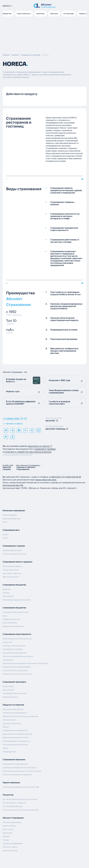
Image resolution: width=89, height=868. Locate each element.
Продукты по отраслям (13, 705)
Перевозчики (8, 660)
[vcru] (38, 430)
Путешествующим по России (14, 554)
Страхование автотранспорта (15, 693)
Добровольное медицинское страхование (20, 768)
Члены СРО (7, 642)
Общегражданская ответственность (17, 639)
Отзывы (6, 840)
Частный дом (8, 596)
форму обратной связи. (46, 480)
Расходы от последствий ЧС (14, 646)
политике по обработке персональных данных (28, 452)
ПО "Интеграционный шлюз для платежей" (20, 799)
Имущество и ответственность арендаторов (20, 716)
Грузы (5, 616)
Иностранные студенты (12, 566)
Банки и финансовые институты (16, 738)
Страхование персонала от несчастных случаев (22, 771)
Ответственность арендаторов (15, 670)
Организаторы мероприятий (14, 653)
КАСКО (6, 535)
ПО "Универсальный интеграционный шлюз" (21, 810)
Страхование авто (11, 530)
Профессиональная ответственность (18, 674)
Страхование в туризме (14, 546)
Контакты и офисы (13, 424)
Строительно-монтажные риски (16, 612)
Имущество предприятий (13, 626)
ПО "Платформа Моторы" (13, 806)
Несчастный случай (11, 570)
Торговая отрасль (10, 720)
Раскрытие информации (13, 843)
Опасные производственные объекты (18, 656)
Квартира (7, 589)
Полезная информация (12, 822)
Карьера (6, 836)
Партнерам (7, 833)
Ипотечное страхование (14, 511)
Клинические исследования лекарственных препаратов (26, 663)
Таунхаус (6, 593)
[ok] (12, 437)
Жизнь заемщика (10, 515)
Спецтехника (8, 686)
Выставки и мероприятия (13, 709)
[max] (19, 430)
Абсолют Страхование (13, 818)
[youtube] (6, 437)
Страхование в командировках (15, 764)
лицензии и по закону (40, 446)
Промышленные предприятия (15, 730)
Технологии (8, 795)
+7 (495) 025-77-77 (15, 419)
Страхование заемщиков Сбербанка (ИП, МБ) (21, 787)
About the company (7, 468)
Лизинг (6, 748)
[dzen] (25, 430)
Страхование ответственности (17, 634)
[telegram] (12, 430)
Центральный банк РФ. (13, 485)
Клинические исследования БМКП (17, 667)
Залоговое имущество (11, 519)
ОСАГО (6, 538)
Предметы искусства (11, 619)
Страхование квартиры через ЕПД (17, 600)
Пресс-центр (8, 829)
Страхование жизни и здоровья (17, 562)
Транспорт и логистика (12, 723)
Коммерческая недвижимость (15, 713)
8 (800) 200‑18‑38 (73, 477)
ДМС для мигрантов (11, 577)
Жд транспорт (8, 690)
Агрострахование (10, 623)
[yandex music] (32, 430)
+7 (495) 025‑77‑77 (57, 477)
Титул (5, 522)
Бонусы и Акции (9, 826)
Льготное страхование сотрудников (17, 775)
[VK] (6, 430)
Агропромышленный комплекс (15, 745)
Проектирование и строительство (16, 741)
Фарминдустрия (9, 752)
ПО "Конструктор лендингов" (14, 803)
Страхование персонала (14, 760)
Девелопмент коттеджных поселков (17, 734)
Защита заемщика (11, 783)
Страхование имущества (14, 585)
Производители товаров (12, 649)
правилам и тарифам (45, 449)
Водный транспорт (10, 697)
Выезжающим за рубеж (12, 550)
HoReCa (6, 727)
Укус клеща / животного (12, 573)
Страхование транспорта (14, 682)
